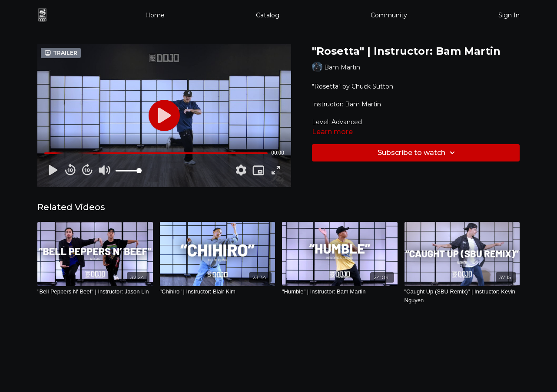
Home (155, 15)
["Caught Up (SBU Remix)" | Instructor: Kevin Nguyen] (462, 296)
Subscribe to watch (418, 153)
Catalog (268, 15)
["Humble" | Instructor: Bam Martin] (340, 292)
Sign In (509, 15)
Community (389, 15)
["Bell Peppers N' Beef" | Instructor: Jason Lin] (95, 292)
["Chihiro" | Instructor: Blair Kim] (218, 292)
